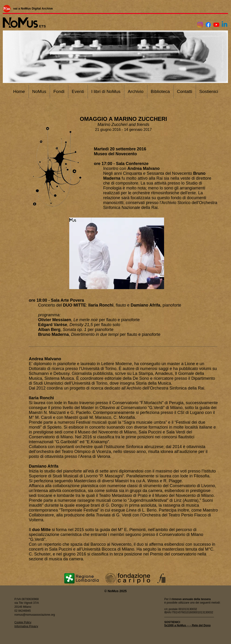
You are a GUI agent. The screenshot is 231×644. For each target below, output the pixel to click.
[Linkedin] (224, 25)
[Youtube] (216, 25)
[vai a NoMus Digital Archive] (33, 8)
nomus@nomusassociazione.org (35, 615)
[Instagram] (200, 25)
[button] (117, 253)
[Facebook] (208, 25)
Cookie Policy (23, 622)
